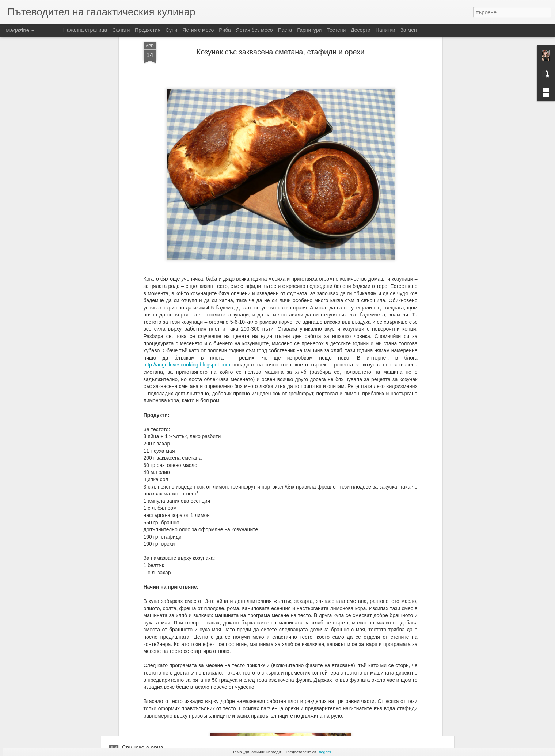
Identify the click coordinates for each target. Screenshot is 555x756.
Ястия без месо (254, 30)
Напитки (385, 30)
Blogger (324, 752)
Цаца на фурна (225, 665)
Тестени (336, 30)
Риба (225, 30)
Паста (285, 30)
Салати (121, 30)
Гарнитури (309, 30)
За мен (408, 30)
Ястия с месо (198, 30)
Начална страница (85, 30)
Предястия (148, 30)
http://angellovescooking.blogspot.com (187, 276)
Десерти (361, 30)
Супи (172, 30)
